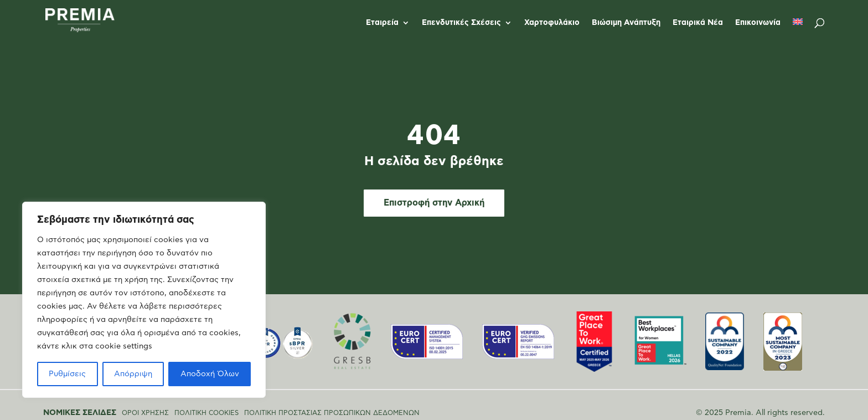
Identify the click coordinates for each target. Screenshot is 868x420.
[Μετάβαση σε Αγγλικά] (798, 32)
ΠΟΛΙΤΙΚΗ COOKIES (206, 413)
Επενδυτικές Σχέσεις (461, 23)
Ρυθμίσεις (67, 374)
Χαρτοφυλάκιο (552, 23)
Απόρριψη (133, 374)
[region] (144, 300)
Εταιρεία (382, 23)
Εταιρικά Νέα (698, 23)
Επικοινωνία (758, 23)
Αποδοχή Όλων (210, 374)
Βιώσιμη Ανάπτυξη (626, 23)
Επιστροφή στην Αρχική (434, 203)
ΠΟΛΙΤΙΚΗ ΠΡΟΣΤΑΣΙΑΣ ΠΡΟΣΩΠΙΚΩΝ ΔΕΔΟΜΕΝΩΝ (332, 413)
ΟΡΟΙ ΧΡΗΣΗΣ (145, 413)
